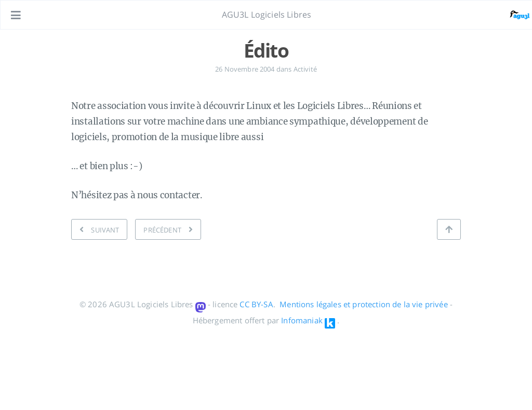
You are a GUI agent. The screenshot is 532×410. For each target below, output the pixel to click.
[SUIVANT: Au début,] (99, 229)
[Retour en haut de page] (449, 229)
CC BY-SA (256, 304)
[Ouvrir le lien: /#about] (514, 15)
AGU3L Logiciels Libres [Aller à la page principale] (267, 15)
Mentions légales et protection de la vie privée (364, 304)
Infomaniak (302, 320)
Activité (305, 69)
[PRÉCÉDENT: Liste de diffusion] (168, 229)
